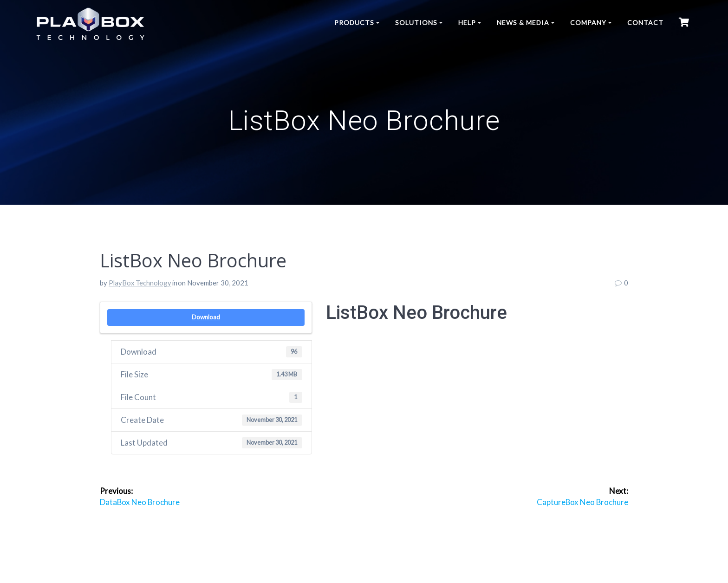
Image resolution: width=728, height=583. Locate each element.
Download (206, 317)
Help (467, 23)
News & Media (523, 23)
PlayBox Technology (140, 283)
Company (588, 23)
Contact (645, 23)
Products (354, 23)
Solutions (416, 23)
